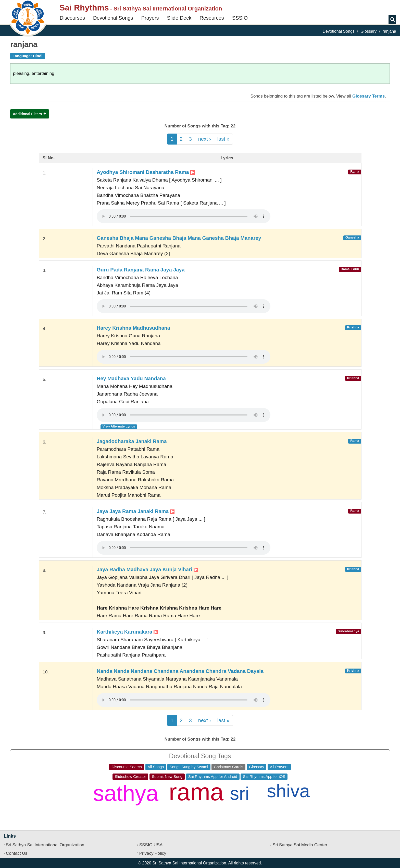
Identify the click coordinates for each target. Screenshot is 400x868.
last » (223, 139)
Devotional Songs (113, 18)
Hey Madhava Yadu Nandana (131, 378)
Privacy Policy (153, 853)
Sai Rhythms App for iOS (264, 776)
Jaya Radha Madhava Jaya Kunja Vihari (147, 569)
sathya (126, 793)
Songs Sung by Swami (189, 767)
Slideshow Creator (130, 776)
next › (205, 139)
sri (240, 793)
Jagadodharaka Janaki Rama (132, 441)
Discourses (72, 18)
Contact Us (17, 853)
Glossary (368, 31)
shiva (288, 791)
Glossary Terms (368, 96)
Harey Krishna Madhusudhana (133, 328)
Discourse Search (127, 767)
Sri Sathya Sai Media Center (300, 845)
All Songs (156, 767)
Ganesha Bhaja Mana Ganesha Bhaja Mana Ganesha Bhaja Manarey (179, 238)
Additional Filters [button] (27, 114)
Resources (212, 18)
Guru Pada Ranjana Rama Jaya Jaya (141, 270)
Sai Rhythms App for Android (213, 776)
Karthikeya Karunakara (127, 632)
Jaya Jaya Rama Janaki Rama (136, 511)
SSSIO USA (151, 845)
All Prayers (279, 767)
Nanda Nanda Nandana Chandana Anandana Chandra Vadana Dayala (180, 671)
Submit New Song (167, 776)
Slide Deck (179, 18)
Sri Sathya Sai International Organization (45, 845)
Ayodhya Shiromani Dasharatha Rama (146, 172)
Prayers (150, 18)
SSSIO (240, 18)
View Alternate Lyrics (119, 426)
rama (196, 792)
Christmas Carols (228, 767)
